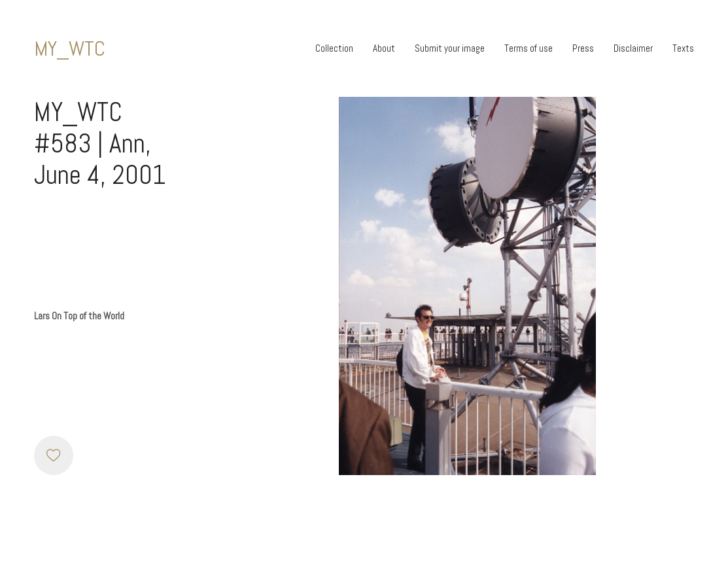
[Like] (54, 455)
